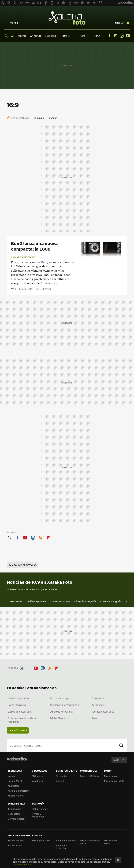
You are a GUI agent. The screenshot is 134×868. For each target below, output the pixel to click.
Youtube (128, 36)
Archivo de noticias (24, 565)
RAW (94, 718)
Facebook (109, 36)
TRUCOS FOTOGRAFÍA (57, 36)
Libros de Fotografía (85, 601)
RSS (41, 537)
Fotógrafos (98, 698)
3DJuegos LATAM (41, 840)
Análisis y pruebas (37, 601)
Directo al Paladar (90, 776)
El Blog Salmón (40, 809)
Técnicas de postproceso (64, 705)
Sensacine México (66, 840)
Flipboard (116, 36)
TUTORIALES (81, 36)
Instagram (122, 36)
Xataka (12, 776)
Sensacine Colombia (62, 847)
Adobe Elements (59, 718)
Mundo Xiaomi (16, 796)
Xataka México (16, 840)
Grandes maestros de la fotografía (22, 720)
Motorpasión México (111, 842)
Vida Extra (37, 781)
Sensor (53, 118)
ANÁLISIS (36, 36)
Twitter (10, 537)
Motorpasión (111, 776)
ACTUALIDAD (19, 36)
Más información (22, 864)
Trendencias (15, 809)
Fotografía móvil (17, 705)
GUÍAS (96, 36)
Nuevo (120, 23)
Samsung (39, 118)
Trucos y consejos (60, 601)
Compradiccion (16, 819)
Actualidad (98, 705)
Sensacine (62, 776)
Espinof (60, 781)
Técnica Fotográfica (103, 712)
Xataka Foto (67, 18)
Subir (117, 760)
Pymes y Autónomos (38, 815)
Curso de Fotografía (111, 601)
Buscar (121, 746)
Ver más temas (18, 730)
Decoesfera (14, 814)
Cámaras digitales (23, 257)
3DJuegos (37, 776)
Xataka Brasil (15, 845)
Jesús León (26, 289)
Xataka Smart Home (19, 791)
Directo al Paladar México (90, 842)
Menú (14, 23)
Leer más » (52, 283)
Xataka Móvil (15, 781)
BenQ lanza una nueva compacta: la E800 (34, 246)
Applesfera (14, 786)
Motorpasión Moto (114, 781)
